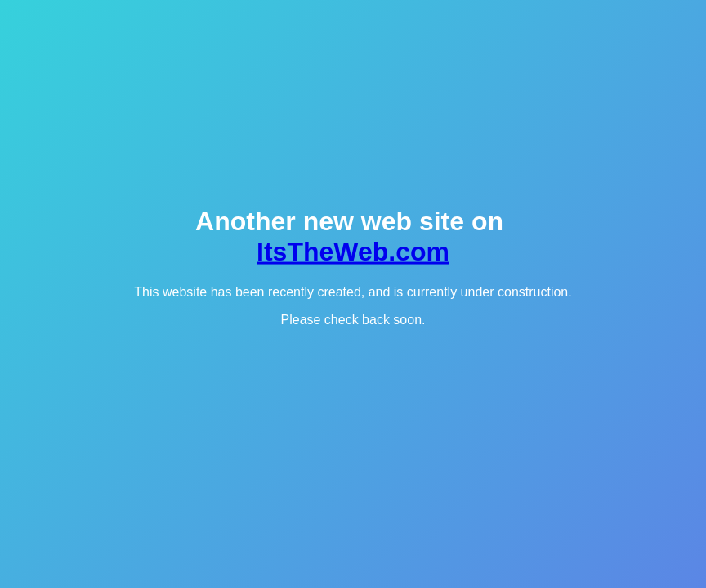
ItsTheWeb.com (353, 252)
